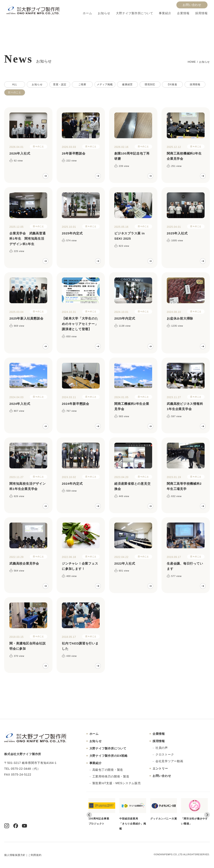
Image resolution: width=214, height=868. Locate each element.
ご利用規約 (35, 855)
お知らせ (104, 13)
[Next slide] (207, 815)
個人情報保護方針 (15, 855)
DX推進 (173, 84)
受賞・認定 (60, 84)
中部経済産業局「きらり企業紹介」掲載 (133, 814)
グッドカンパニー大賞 (164, 809)
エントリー (160, 768)
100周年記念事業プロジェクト (102, 812)
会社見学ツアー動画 (169, 761)
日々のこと (15, 92)
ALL (15, 84)
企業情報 (183, 13)
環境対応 (150, 84)
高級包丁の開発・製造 (108, 770)
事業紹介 (165, 13)
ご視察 (82, 84)
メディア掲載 (105, 84)
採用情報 (201, 13)
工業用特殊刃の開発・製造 (111, 776)
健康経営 (127, 84)
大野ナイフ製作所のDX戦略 (109, 756)
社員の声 (162, 748)
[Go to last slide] (89, 815)
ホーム (87, 13)
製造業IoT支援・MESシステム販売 (117, 783)
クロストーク (165, 754)
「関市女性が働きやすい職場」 (194, 812)
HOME (192, 62)
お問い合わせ (192, 5)
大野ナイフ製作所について (134, 13)
